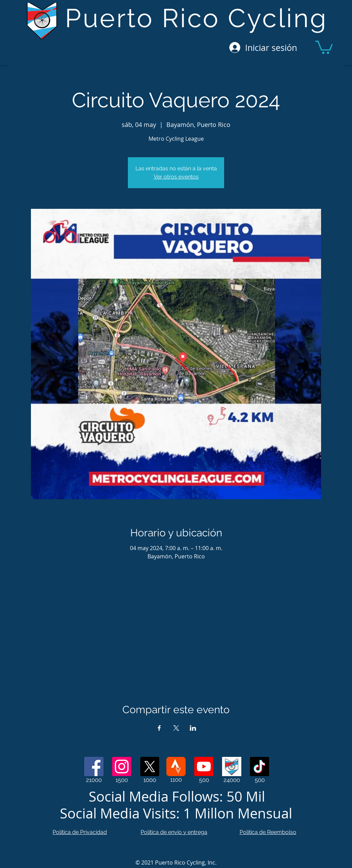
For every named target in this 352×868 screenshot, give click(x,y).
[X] (150, 767)
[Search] (60, 47)
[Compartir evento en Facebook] (159, 728)
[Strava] (176, 767)
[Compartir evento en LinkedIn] (193, 728)
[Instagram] (122, 767)
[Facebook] (94, 767)
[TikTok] (260, 767)
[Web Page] (232, 767)
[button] (324, 47)
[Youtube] (204, 767)
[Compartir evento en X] (176, 728)
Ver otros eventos (176, 177)
